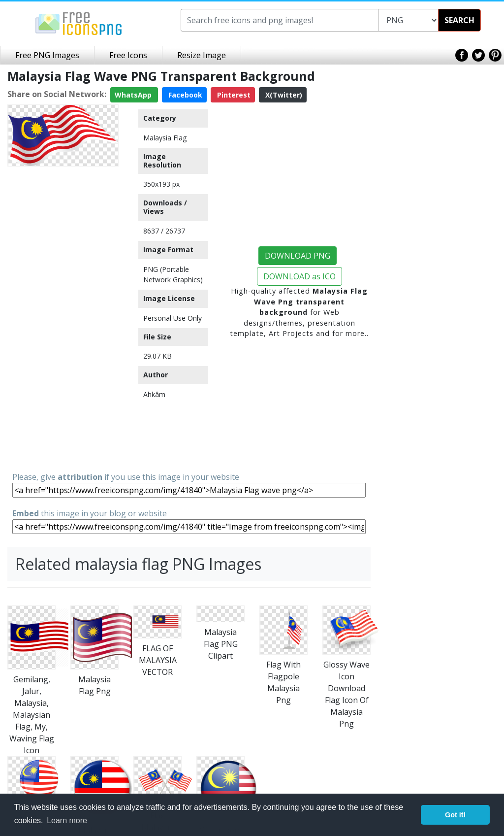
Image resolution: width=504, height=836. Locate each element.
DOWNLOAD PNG (298, 256)
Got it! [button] (455, 815)
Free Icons (128, 55)
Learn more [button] (67, 820)
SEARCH (459, 20)
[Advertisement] (63, 318)
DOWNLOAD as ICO (299, 276)
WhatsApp (134, 95)
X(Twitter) (283, 95)
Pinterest (233, 95)
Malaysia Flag (165, 138)
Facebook (184, 95)
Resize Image (202, 55)
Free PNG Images (47, 55)
